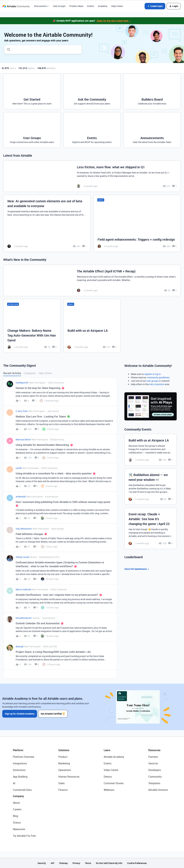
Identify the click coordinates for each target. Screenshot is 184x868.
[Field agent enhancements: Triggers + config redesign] (137, 223)
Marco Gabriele (23, 589)
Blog (16, 816)
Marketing (64, 763)
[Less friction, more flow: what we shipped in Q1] (92, 176)
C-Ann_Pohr (22, 411)
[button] (155, 6)
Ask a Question (157, 384)
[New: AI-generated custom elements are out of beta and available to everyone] (47, 223)
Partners (153, 757)
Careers (17, 809)
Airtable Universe (158, 790)
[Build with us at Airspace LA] (92, 326)
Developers (155, 770)
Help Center (117, 6)
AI (14, 783)
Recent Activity (12, 373)
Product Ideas (76, 6)
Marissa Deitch (23, 439)
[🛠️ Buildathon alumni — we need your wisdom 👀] (151, 487)
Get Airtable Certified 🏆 (53, 714)
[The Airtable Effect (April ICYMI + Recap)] (92, 280)
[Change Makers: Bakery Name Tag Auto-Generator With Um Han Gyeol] (32, 326)
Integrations (20, 763)
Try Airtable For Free (24, 836)
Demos (108, 777)
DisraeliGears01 (24, 618)
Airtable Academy (114, 757)
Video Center (111, 770)
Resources (154, 750)
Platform (18, 750)
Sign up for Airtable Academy (20, 714)
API (53, 863)
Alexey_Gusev (23, 557)
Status (17, 823)
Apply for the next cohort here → (114, 21)
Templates (154, 783)
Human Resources (69, 777)
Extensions (19, 770)
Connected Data (22, 790)
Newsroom (19, 829)
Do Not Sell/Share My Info (109, 863)
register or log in (152, 374)
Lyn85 (19, 468)
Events (91, 6)
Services (153, 763)
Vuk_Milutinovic (24, 529)
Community (155, 777)
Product (63, 757)
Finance (63, 790)
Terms (88, 863)
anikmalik (21, 497)
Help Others (45, 373)
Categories (30, 373)
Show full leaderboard (137, 569)
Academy (103, 6)
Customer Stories (114, 783)
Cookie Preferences (137, 863)
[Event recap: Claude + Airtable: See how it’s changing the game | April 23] (151, 528)
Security (42, 863)
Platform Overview (24, 757)
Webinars (109, 790)
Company (18, 796)
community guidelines (158, 377)
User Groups (59, 6)
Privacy (76, 863)
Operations (65, 770)
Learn (107, 750)
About (16, 803)
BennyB (20, 646)
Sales (61, 783)
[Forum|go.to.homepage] (16, 6)
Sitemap (63, 863)
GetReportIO (22, 383)
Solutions (64, 750)
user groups (152, 381)
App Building (20, 777)
